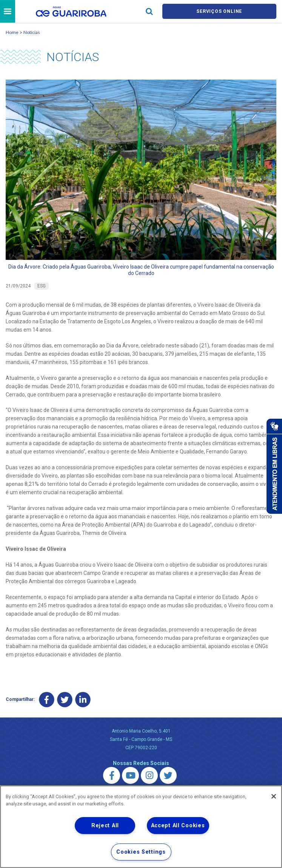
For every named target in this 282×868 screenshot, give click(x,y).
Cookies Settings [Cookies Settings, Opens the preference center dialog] (141, 852)
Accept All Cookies (178, 826)
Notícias (32, 33)
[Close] (274, 796)
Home (12, 33)
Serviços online (219, 12)
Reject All (105, 826)
